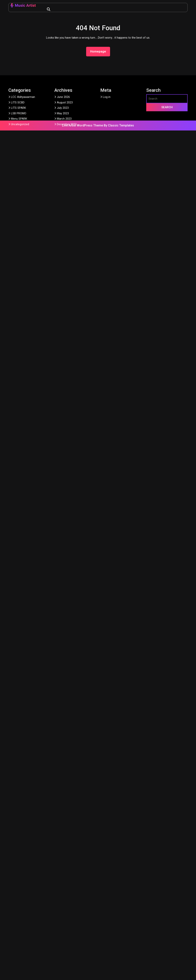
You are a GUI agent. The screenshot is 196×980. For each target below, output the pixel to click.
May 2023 (63, 162)
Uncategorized (20, 173)
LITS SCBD (18, 151)
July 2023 (63, 157)
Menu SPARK (19, 168)
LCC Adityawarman (23, 146)
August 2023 (65, 151)
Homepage (100, 51)
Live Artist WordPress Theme (83, 125)
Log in (107, 146)
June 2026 (63, 146)
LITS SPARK (18, 157)
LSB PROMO (19, 162)
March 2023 (64, 168)
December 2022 (67, 173)
